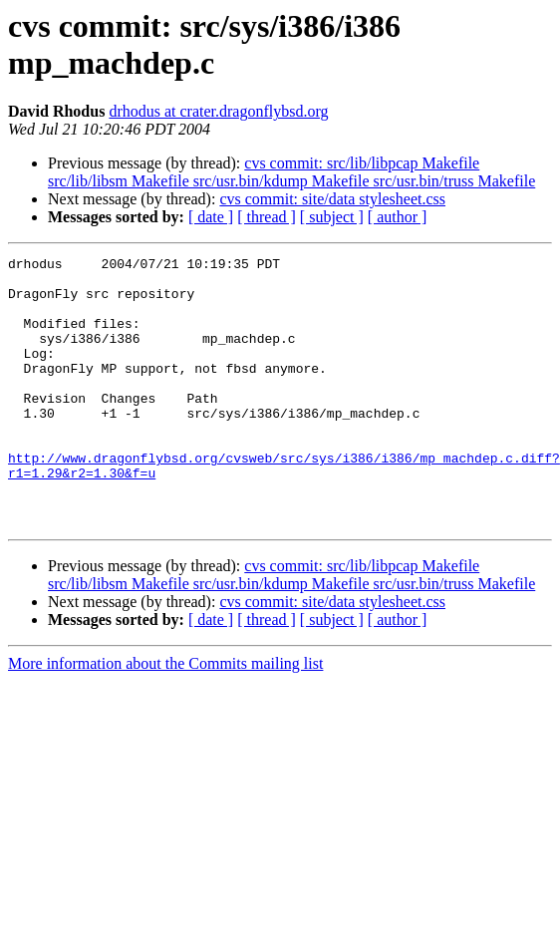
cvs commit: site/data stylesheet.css (332, 199)
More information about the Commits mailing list (165, 717)
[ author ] (398, 217)
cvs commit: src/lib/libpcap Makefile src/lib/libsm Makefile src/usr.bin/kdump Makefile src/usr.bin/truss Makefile (291, 172)
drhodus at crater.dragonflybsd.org (218, 111)
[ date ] (211, 217)
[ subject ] (332, 217)
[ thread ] (267, 217)
